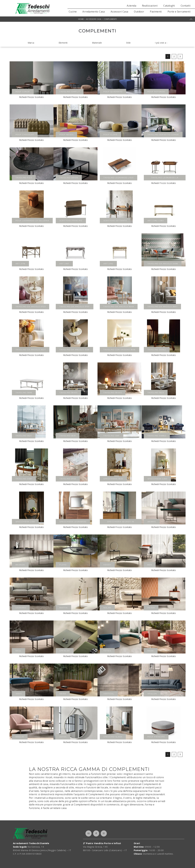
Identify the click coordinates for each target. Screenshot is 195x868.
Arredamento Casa (94, 12)
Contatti (186, 6)
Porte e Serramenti (179, 12)
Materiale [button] (97, 43)
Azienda (131, 6)
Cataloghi (169, 6)
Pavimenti (156, 12)
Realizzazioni (150, 6)
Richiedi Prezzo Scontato (31, 97)
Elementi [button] (63, 43)
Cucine (73, 12)
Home (81, 19)
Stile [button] (128, 43)
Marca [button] (31, 43)
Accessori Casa (119, 12)
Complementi (110, 19)
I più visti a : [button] (161, 43)
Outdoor (139, 12)
